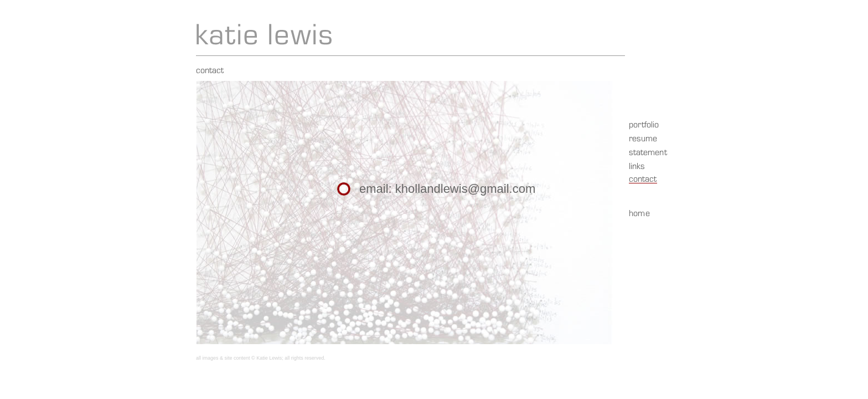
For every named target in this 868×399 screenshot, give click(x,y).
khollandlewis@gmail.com (465, 189)
